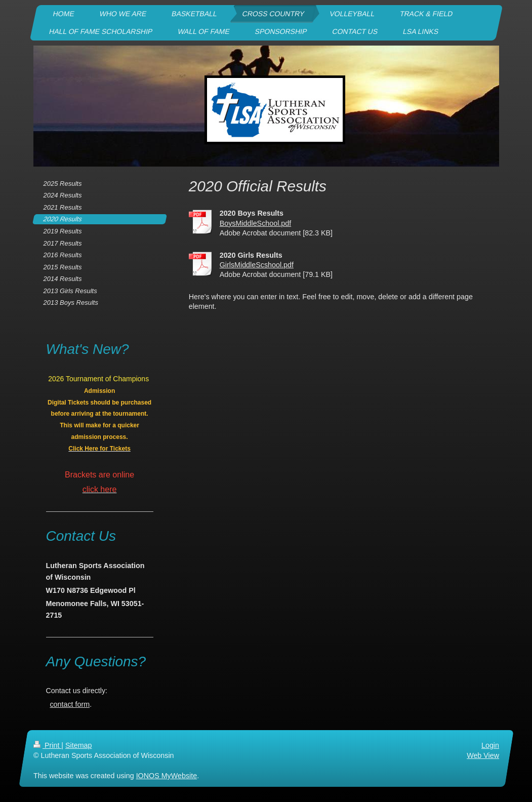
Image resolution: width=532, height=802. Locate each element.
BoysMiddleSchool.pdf (255, 223)
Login (490, 745)
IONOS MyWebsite (166, 776)
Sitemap (78, 745)
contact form (70, 704)
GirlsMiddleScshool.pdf (257, 265)
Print (47, 745)
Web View (483, 755)
